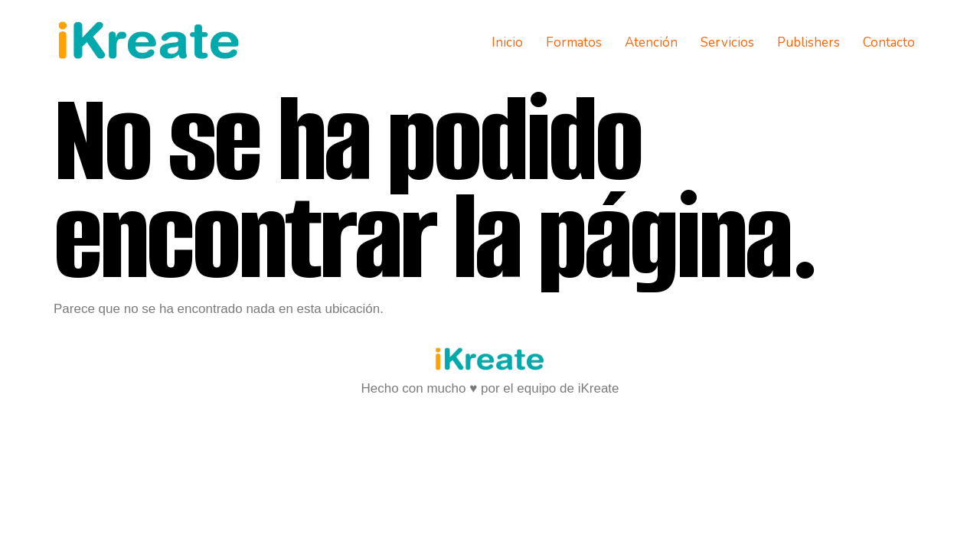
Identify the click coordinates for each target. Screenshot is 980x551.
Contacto (889, 42)
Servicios (727, 42)
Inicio (507, 42)
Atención (651, 42)
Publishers (808, 42)
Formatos (574, 42)
